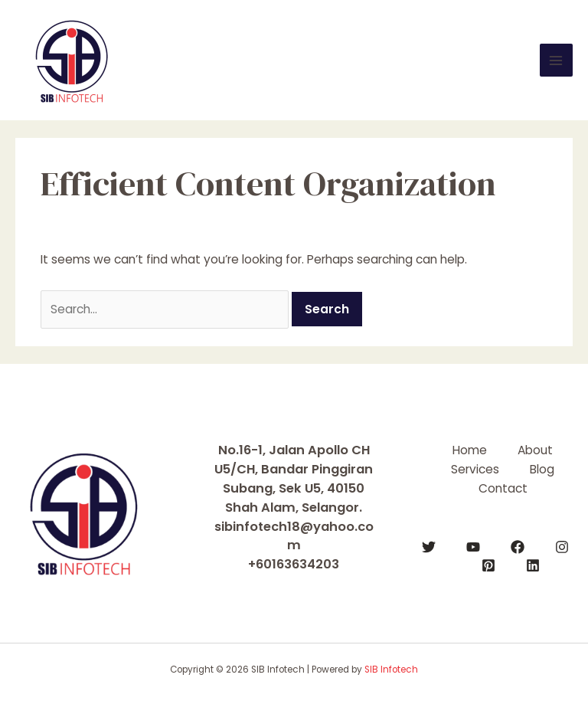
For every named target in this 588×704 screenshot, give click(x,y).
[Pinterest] (488, 565)
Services (475, 469)
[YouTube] (473, 547)
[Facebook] (518, 547)
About (535, 450)
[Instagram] (562, 547)
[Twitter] (429, 547)
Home (470, 450)
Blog (542, 469)
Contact (503, 488)
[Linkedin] (533, 565)
